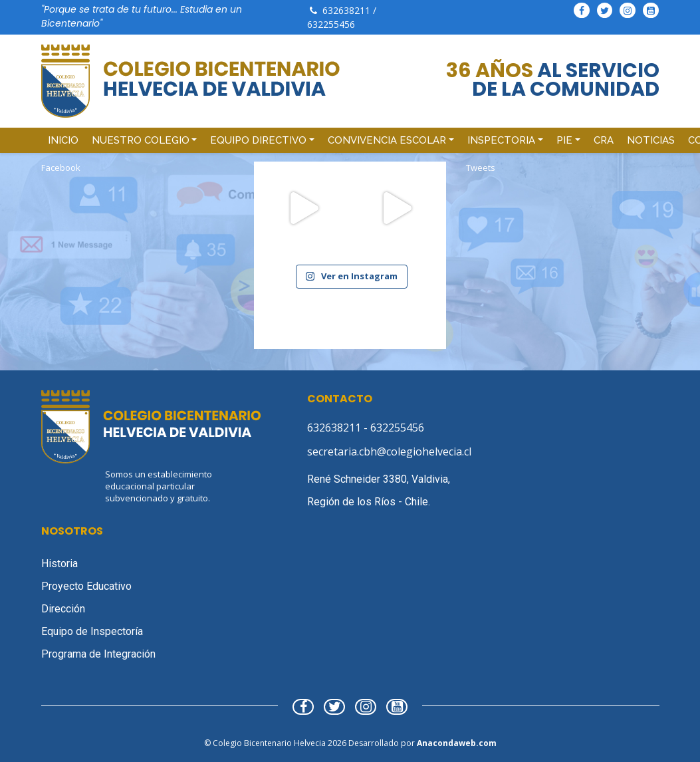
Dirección (63, 609)
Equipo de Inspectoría (92, 631)
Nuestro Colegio (141, 140)
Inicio (63, 140)
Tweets (481, 168)
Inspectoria (501, 140)
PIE (564, 140)
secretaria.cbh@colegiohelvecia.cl (389, 451)
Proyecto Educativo (86, 586)
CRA (604, 140)
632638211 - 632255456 (366, 428)
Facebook (61, 168)
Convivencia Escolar (387, 140)
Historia (59, 564)
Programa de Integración (98, 654)
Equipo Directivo (258, 140)
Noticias (651, 140)
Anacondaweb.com (457, 743)
